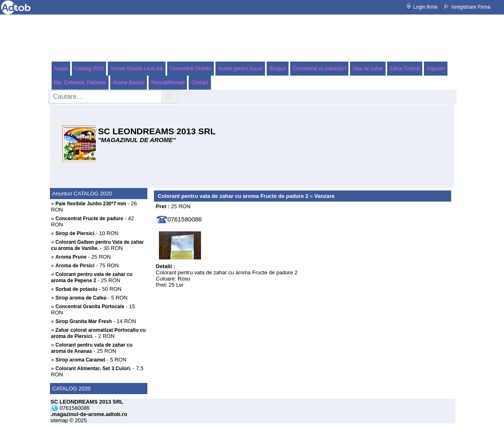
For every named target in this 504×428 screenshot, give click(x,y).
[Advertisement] (252, 38)
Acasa (61, 69)
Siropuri (278, 69)
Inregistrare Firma (471, 7)
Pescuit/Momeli (168, 83)
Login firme (425, 7)
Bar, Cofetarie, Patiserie (80, 83)
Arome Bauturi (129, 83)
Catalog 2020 (89, 69)
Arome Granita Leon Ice (136, 69)
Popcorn (436, 69)
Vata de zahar (368, 69)
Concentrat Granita (190, 69)
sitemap (59, 421)
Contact (200, 83)
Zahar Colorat (405, 69)
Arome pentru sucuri (240, 69)
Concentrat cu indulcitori (319, 69)
